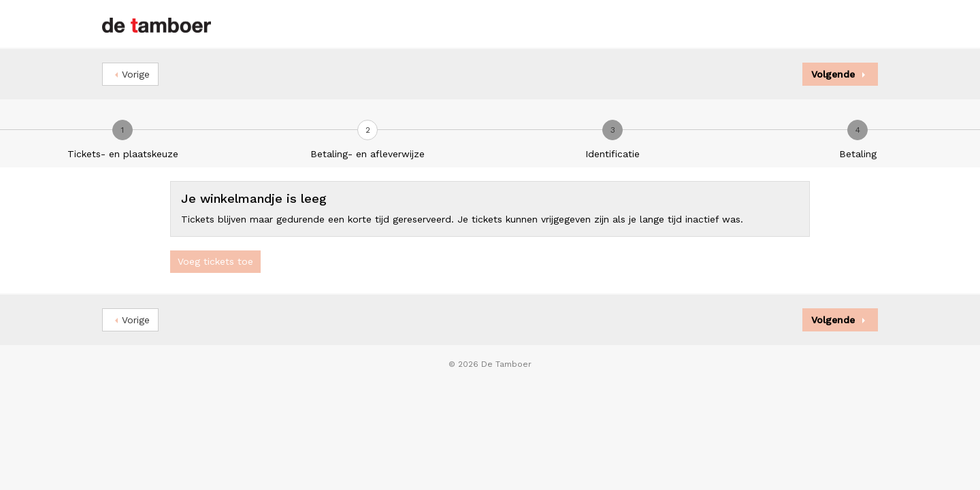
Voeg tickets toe (215, 261)
